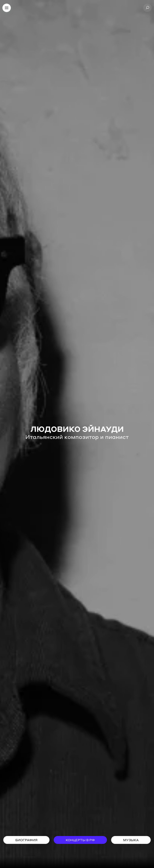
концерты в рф (80, 840)
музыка (131, 840)
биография (26, 840)
